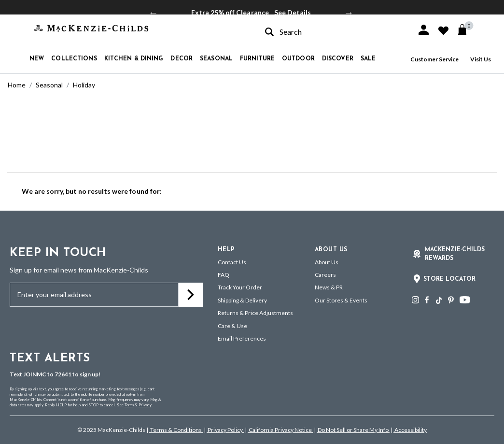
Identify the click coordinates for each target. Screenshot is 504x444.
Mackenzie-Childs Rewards (455, 254)
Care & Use (232, 326)
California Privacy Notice (280, 430)
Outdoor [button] (298, 59)
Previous (154, 13)
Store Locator (449, 279)
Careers (325, 275)
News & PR (329, 287)
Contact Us (232, 262)
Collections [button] (74, 59)
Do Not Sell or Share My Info (353, 430)
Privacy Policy (225, 430)
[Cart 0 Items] (467, 29)
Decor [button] (182, 59)
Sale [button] (368, 59)
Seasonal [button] (216, 59)
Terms (129, 405)
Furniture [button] (257, 59)
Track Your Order (240, 287)
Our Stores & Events (341, 300)
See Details (293, 12)
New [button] (37, 59)
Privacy (145, 405)
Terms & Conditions (176, 430)
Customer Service (434, 59)
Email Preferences (242, 338)
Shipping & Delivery (242, 300)
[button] (424, 30)
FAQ (224, 275)
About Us (327, 262)
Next (349, 13)
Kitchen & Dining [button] (134, 59)
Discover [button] (338, 59)
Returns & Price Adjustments (255, 313)
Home (17, 85)
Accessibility (410, 430)
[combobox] (332, 32)
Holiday (84, 85)
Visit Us (481, 59)
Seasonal (49, 85)
